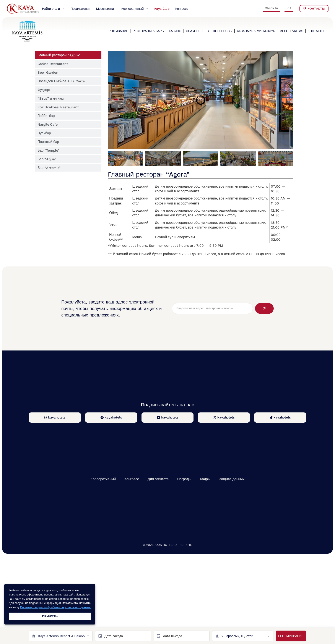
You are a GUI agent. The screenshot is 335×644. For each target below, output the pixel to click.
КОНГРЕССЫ (223, 31)
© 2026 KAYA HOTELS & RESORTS (167, 545)
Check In (271, 8)
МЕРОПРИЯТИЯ (291, 31)
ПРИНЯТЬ (50, 616)
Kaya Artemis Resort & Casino (61, 636)
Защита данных (232, 479)
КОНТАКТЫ (316, 31)
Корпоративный (103, 479)
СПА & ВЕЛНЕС (197, 31)
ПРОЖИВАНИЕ (117, 31)
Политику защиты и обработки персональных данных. (56, 607)
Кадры (205, 479)
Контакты (314, 9)
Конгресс (132, 479)
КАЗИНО (175, 31)
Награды (184, 479)
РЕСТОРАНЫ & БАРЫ (148, 31)
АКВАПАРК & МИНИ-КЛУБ (256, 31)
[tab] (68, 55)
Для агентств (158, 479)
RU (289, 8)
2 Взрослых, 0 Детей (237, 636)
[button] (112, 100)
